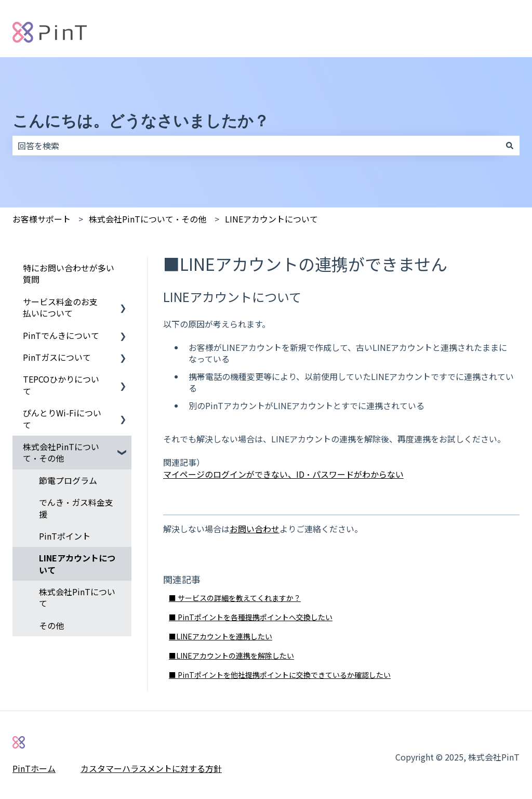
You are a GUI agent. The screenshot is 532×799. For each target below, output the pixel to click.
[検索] (510, 146)
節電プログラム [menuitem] (68, 480)
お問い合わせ (255, 529)
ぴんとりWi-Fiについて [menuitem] (62, 418)
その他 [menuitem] (51, 625)
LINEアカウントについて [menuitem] (77, 564)
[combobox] (256, 146)
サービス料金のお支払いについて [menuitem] (60, 307)
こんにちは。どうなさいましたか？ (141, 121)
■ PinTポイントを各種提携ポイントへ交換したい (251, 617)
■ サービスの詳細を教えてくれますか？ (235, 598)
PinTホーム (34, 768)
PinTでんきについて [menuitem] (61, 335)
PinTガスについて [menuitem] (57, 357)
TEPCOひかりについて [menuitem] (61, 385)
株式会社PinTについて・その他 (148, 219)
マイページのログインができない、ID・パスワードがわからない (283, 474)
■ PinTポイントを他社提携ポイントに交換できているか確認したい (280, 675)
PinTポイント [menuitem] (65, 536)
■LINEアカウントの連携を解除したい (231, 656)
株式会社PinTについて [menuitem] (77, 597)
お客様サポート (42, 219)
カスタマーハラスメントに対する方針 (151, 768)
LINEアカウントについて (271, 219)
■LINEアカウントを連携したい (221, 636)
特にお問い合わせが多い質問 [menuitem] (69, 273)
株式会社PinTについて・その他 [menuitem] (61, 452)
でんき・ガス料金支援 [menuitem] (76, 508)
